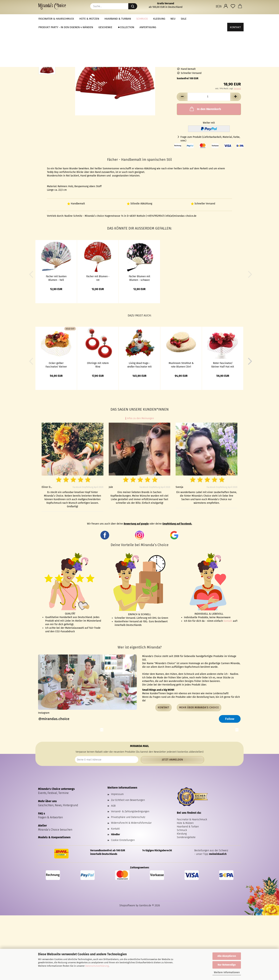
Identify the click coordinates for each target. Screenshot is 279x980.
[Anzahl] (209, 97)
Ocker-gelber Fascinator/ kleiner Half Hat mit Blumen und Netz (56, 365)
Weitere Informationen (227, 972)
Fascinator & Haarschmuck (56, 19)
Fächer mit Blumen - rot (98, 278)
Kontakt (235, 19)
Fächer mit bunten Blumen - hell (56, 278)
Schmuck (142, 19)
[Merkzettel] (233, 6)
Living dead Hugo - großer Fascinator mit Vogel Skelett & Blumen (139, 365)
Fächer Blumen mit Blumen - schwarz (139, 278)
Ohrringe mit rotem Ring (98, 365)
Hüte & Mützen (89, 19)
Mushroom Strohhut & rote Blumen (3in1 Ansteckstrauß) (181, 365)
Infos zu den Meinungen (140, 418)
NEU (173, 19)
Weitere (197, 19)
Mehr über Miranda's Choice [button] (199, 707)
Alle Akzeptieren (227, 956)
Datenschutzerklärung (97, 966)
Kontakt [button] (164, 707)
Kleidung (159, 19)
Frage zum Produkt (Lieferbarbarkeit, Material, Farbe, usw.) (210, 139)
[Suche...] (133, 6)
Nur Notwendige (227, 965)
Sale (184, 19)
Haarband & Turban (118, 19)
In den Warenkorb (205, 109)
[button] (219, 6)
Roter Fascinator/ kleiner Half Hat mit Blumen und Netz (223, 365)
